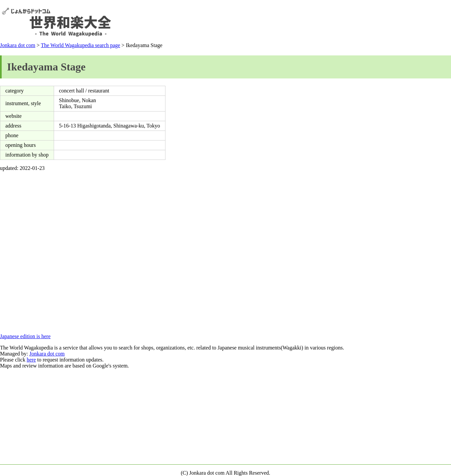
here (31, 360)
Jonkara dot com (18, 45)
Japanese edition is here (25, 336)
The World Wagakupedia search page (80, 45)
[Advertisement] (328, 22)
